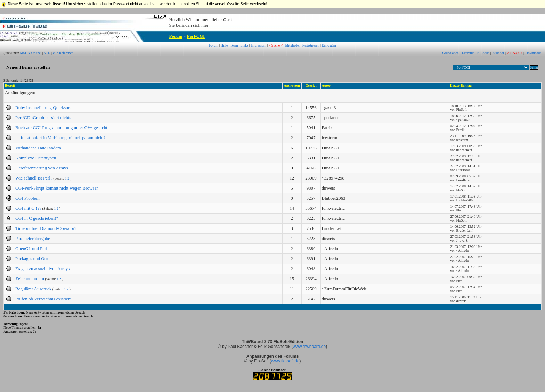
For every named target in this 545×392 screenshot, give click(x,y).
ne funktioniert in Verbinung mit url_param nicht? (60, 138)
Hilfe (224, 45)
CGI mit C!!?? (28, 208)
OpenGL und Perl (31, 248)
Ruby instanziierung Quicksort (43, 107)
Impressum (258, 45)
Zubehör (498, 53)
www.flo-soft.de (285, 361)
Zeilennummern (30, 279)
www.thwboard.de (309, 347)
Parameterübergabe (33, 238)
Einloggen (329, 45)
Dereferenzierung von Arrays (42, 168)
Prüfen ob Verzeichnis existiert (43, 299)
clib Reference (63, 53)
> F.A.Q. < (515, 53)
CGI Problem (27, 198)
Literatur (468, 53)
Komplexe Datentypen (36, 158)
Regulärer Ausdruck (33, 289)
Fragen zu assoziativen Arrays (42, 269)
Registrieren (311, 45)
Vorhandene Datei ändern (38, 148)
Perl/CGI (196, 36)
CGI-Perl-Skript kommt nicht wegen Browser (57, 188)
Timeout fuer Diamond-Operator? (46, 228)
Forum (176, 36)
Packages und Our (32, 258)
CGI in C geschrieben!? (37, 218)
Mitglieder (292, 45)
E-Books (483, 53)
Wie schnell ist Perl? (34, 178)
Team (234, 45)
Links (244, 45)
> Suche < (276, 45)
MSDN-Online (30, 53)
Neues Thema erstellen (28, 67)
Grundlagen (450, 53)
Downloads (534, 53)
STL (47, 53)
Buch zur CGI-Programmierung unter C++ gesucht (61, 128)
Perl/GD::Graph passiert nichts (43, 118)
